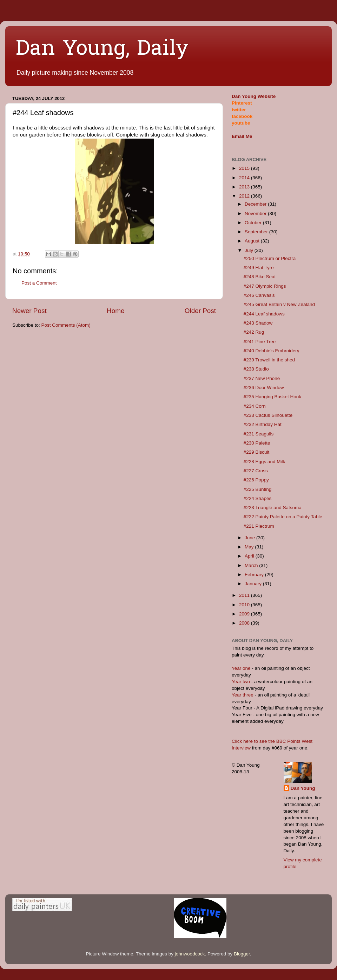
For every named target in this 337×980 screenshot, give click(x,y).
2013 (245, 187)
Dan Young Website (254, 96)
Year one (242, 668)
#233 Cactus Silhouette (268, 415)
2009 (245, 614)
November (256, 214)
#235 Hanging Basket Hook (272, 397)
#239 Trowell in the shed (269, 360)
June (250, 538)
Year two (241, 682)
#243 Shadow (258, 323)
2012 (245, 196)
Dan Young (303, 788)
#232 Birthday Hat (263, 424)
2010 (245, 605)
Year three (243, 695)
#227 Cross (256, 471)
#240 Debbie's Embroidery (272, 351)
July (250, 250)
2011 (245, 595)
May (250, 547)
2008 (245, 623)
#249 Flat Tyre (259, 268)
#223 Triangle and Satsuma (273, 508)
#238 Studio (256, 369)
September (257, 232)
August (253, 241)
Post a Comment (39, 283)
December (256, 204)
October (254, 223)
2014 (245, 178)
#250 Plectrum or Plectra (270, 258)
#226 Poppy (256, 480)
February (255, 575)
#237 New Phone (262, 378)
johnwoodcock (190, 954)
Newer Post (29, 311)
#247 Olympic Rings (265, 286)
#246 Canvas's (259, 295)
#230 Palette (257, 443)
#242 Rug (254, 332)
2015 (245, 168)
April (250, 556)
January (254, 584)
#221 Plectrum (259, 526)
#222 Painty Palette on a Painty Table (283, 517)
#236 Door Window (264, 388)
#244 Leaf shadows (264, 314)
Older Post (200, 311)
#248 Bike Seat (260, 277)
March (252, 565)
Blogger (242, 954)
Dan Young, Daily (102, 49)
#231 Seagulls (259, 434)
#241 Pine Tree (260, 342)
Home (115, 311)
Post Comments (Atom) (66, 325)
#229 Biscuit (257, 452)
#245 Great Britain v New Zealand (279, 304)
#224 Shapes (258, 498)
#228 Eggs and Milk (265, 462)
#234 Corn (255, 406)
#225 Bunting (258, 489)
